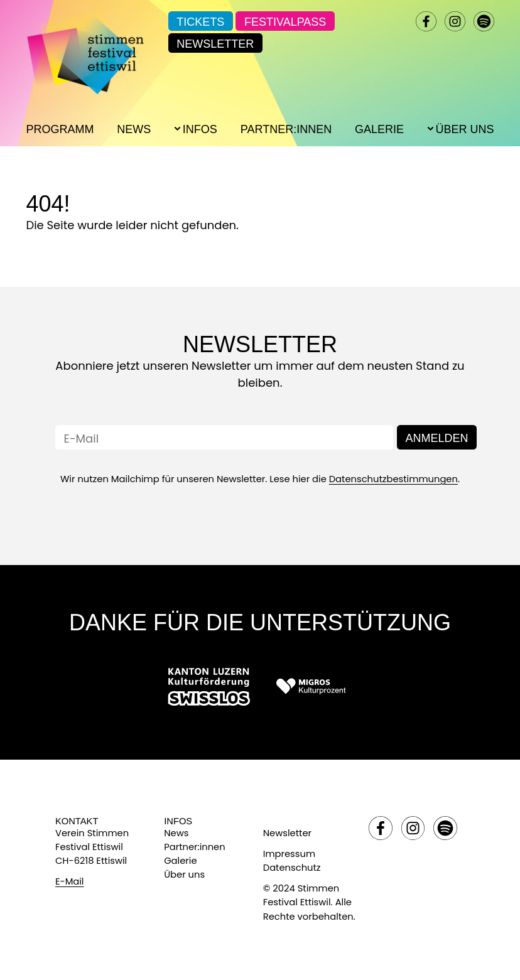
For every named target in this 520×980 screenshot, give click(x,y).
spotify (484, 21)
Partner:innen (286, 129)
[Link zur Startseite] (85, 51)
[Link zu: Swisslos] (209, 686)
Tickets (200, 22)
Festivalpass (285, 22)
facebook (426, 21)
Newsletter (215, 44)
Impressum (289, 854)
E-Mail (70, 881)
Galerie (379, 129)
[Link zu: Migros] (311, 686)
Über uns (184, 875)
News (134, 129)
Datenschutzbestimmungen (393, 479)
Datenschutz (292, 868)
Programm (60, 129)
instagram (455, 21)
